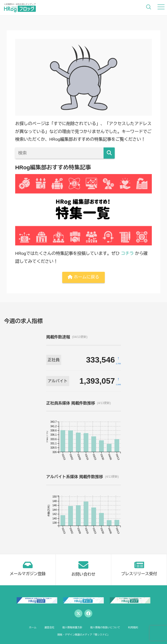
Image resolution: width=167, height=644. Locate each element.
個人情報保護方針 (72, 627)
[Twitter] (78, 613)
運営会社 (49, 627)
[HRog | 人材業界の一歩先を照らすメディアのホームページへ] (20, 7)
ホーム (33, 627)
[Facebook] (88, 613)
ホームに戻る (83, 277)
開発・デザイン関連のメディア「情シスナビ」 (83, 635)
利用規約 (133, 627)
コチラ (127, 253)
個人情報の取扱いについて (105, 627)
